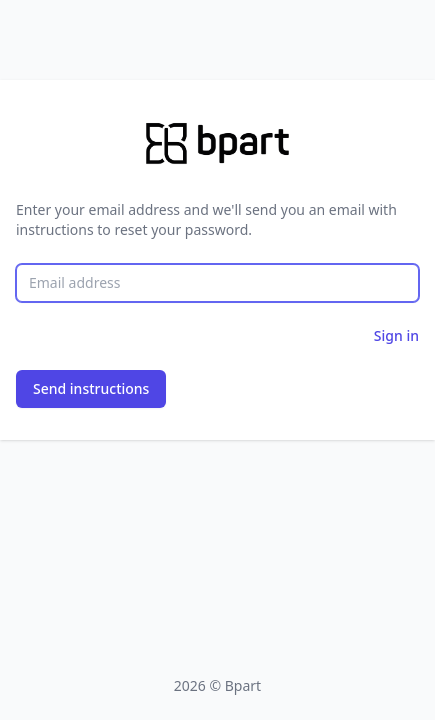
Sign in (396, 335)
